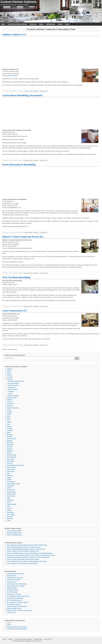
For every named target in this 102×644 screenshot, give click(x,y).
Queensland (12, 387)
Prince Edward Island (13, 484)
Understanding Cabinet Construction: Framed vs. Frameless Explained (28, 557)
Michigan (10, 441)
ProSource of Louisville (14, 594)
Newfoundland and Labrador (15, 465)
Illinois (9, 418)
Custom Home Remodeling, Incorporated (22, 95)
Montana (10, 449)
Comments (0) (44, 91)
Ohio (8, 474)
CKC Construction (12, 592)
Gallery (41, 24)
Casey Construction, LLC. (15, 311)
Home (3, 24)
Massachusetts (11, 439)
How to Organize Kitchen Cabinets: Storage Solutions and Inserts (27, 561)
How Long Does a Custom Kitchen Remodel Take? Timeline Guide (27, 545)
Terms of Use (48, 639)
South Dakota (11, 496)
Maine (9, 432)
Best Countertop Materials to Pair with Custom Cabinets (24, 547)
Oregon (9, 480)
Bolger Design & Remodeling (16, 586)
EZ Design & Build (12, 590)
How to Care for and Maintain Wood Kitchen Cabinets (23, 559)
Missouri (9, 447)
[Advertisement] (51, 53)
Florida (9, 410)
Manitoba (10, 435)
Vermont (9, 508)
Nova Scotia (11, 471)
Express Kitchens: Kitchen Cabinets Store (19, 611)
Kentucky (10, 428)
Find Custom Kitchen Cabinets (17, 24)
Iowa (8, 424)
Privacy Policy (38, 639)
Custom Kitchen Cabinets (18, 2)
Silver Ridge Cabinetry (14, 604)
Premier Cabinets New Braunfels (17, 606)
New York (10, 463)
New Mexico (11, 461)
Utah (8, 506)
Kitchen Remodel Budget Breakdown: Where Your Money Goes (26, 549)
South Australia (13, 389)
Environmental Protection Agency (17, 627)
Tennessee (10, 500)
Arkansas (10, 377)
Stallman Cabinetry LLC (14, 34)
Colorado (10, 402)
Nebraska (10, 451)
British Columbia (12, 398)
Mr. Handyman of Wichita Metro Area (18, 596)
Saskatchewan (11, 492)
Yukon (9, 521)
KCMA (9, 623)
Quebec (9, 488)
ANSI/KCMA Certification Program (17, 629)
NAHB (9, 625)
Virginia (9, 510)
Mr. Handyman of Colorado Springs (17, 602)
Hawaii (9, 414)
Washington (10, 512)
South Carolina (11, 494)
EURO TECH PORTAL (14, 580)
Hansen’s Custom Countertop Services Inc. (23, 237)
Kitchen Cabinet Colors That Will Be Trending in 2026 (23, 551)
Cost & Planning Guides (14, 531)
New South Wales (13, 383)
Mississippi (10, 445)
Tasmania (11, 391)
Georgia (9, 412)
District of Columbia (13, 408)
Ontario (9, 478)
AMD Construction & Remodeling (17, 584)
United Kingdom (12, 504)
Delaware (10, 406)
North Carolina (11, 467)
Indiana (9, 422)
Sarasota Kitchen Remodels (15, 574)
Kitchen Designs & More (14, 609)
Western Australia (13, 396)
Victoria (10, 394)
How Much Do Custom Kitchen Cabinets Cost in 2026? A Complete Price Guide (31, 555)
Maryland (10, 437)
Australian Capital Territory (16, 381)
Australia (10, 379)
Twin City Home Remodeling (16, 277)
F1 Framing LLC (12, 582)
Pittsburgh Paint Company (15, 578)
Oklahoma (10, 476)
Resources (33, 24)
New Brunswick (12, 455)
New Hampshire (12, 457)
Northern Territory (13, 385)
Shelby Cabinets (12, 588)
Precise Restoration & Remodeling (19, 165)
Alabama (10, 369)
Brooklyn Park (28, 91)
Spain (9, 498)
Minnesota (36, 91)
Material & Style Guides (14, 533)
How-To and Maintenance (15, 535)
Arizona (9, 375)
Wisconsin (10, 517)
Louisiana (10, 430)
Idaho (9, 416)
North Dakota (11, 469)
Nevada (9, 453)
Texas (9, 502)
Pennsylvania (11, 482)
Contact (60, 24)
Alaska (9, 371)
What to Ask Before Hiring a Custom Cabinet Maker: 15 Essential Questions (30, 553)
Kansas (9, 426)
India (8, 420)
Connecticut (10, 404)
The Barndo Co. (12, 576)
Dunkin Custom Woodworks (15, 598)
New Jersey (10, 459)
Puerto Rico (10, 486)
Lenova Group (11, 613)
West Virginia (11, 515)
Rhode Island (11, 490)
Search (67, 24)
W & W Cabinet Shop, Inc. (15, 600)
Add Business (51, 24)
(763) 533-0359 (12, 76)
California (10, 400)
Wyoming (10, 519)
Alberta (9, 373)
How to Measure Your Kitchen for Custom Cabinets (22, 564)
